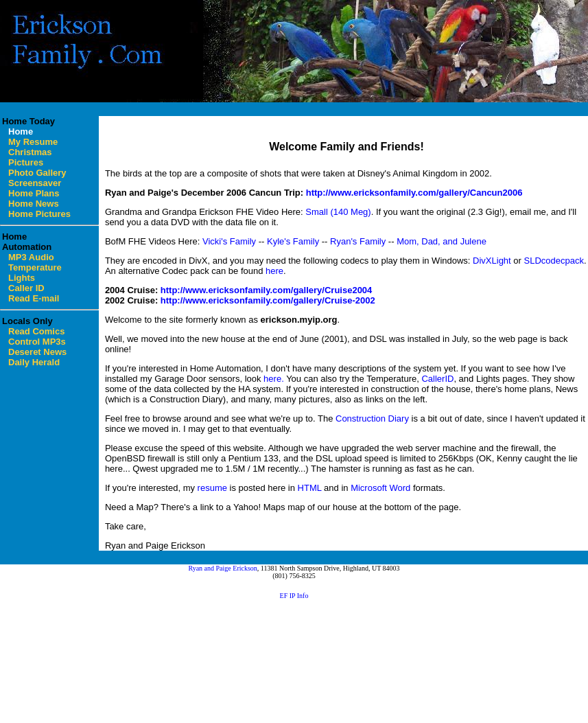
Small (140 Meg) (338, 212)
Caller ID (26, 288)
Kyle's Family (293, 241)
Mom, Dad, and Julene (442, 241)
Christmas (30, 152)
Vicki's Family (229, 241)
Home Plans (34, 193)
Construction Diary (372, 418)
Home (21, 131)
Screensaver (35, 183)
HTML (310, 488)
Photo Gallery (37, 173)
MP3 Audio (31, 257)
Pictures (26, 162)
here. (274, 379)
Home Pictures (39, 214)
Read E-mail (34, 298)
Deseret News (37, 352)
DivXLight (492, 261)
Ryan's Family (358, 241)
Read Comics (36, 331)
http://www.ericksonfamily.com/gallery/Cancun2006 (414, 193)
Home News (34, 204)
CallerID (437, 379)
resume (212, 488)
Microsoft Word (380, 488)
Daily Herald (34, 362)
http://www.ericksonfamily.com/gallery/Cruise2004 (267, 290)
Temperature (35, 267)
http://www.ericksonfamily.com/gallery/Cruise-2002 (268, 300)
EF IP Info (294, 596)
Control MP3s (37, 342)
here (274, 271)
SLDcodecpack (554, 261)
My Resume (33, 142)
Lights (22, 278)
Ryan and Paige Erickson (222, 568)
